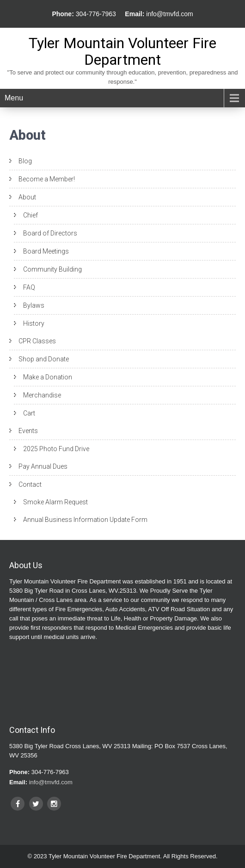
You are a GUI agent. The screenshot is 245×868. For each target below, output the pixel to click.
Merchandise (42, 395)
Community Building (52, 269)
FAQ (29, 287)
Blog (25, 161)
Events (28, 431)
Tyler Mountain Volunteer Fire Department (122, 51)
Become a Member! (47, 179)
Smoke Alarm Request (55, 502)
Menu (14, 98)
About (27, 197)
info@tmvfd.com (169, 14)
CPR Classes (37, 341)
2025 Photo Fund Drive (56, 449)
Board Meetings (46, 251)
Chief (31, 215)
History (34, 323)
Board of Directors (50, 233)
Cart (29, 413)
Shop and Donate (44, 359)
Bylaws (34, 305)
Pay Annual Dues (43, 466)
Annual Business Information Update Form (85, 520)
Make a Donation (48, 377)
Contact (30, 484)
